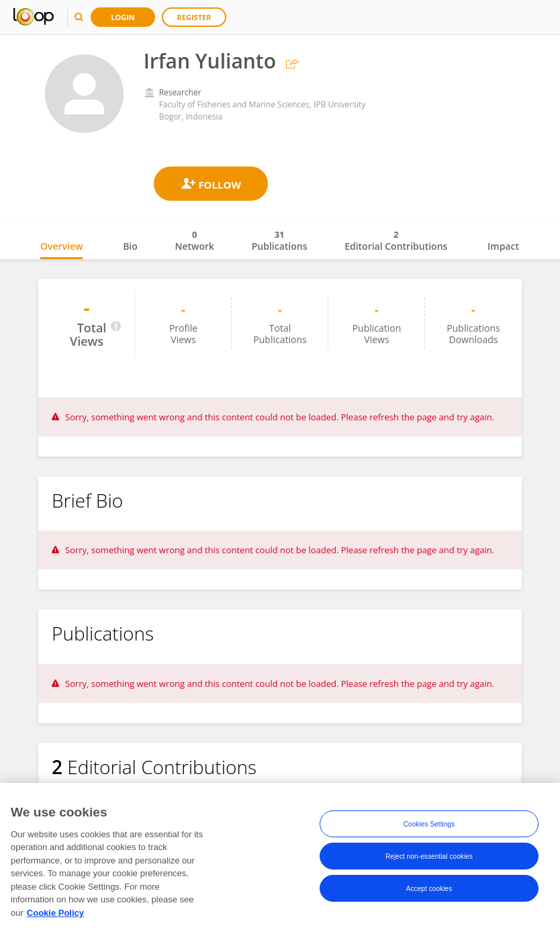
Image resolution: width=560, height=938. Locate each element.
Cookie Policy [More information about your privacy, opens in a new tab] (55, 916)
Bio (130, 246)
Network (194, 240)
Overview (61, 246)
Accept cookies (429, 892)
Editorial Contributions (396, 240)
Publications (280, 240)
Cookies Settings (429, 828)
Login (123, 17)
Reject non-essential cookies (429, 860)
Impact (503, 246)
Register (194, 17)
